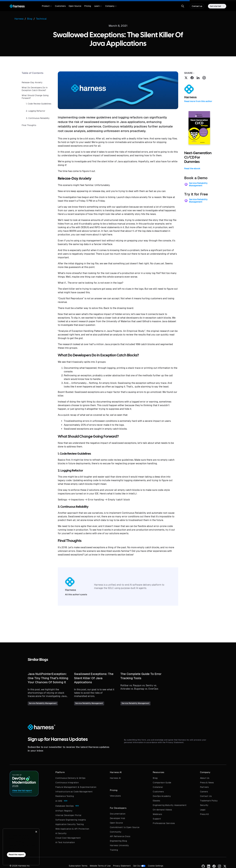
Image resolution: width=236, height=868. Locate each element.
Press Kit (204, 814)
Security (204, 805)
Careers (204, 792)
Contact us (197, 6)
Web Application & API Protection (72, 829)
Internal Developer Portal (68, 815)
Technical (41, 19)
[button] (47, 6)
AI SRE (59, 801)
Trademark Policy (209, 801)
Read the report (16, 855)
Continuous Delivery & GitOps (70, 778)
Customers (60, 6)
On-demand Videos (162, 810)
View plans (115, 796)
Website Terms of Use (100, 866)
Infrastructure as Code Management (74, 792)
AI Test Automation (65, 842)
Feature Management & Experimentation (76, 787)
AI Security (61, 833)
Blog (155, 778)
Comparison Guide (162, 783)
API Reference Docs (120, 836)
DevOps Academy (162, 796)
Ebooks (156, 801)
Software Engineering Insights (71, 820)
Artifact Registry (64, 811)
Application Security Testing (70, 824)
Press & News (207, 783)
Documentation (118, 814)
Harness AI (115, 778)
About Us (205, 778)
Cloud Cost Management (68, 838)
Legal (203, 810)
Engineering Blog (118, 841)
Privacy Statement (122, 866)
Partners (204, 787)
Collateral (158, 787)
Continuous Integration (67, 783)
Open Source (75, 6)
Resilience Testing (65, 796)
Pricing (88, 6)
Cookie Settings (156, 866)
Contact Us (206, 796)
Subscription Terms (78, 866)
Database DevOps (64, 806)
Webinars (157, 814)
